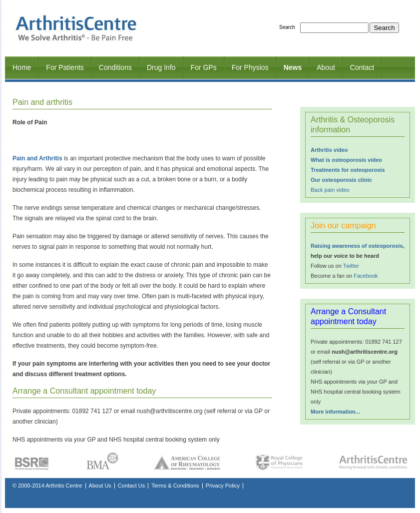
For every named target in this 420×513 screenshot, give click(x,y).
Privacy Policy (223, 486)
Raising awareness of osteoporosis (357, 246)
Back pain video (330, 190)
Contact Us (131, 486)
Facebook (366, 276)
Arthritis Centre (64, 486)
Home (22, 67)
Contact (362, 67)
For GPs (204, 67)
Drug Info (161, 67)
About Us (100, 486)
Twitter (351, 266)
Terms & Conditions (175, 486)
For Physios (250, 67)
